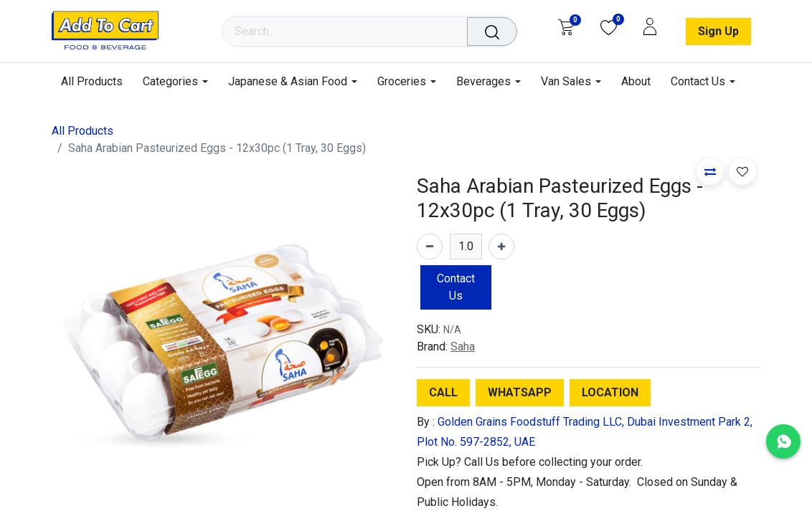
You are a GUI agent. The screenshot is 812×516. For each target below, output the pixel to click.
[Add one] (501, 247)
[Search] (495, 32)
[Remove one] (430, 247)
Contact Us (456, 287)
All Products (82, 131)
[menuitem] (97, 81)
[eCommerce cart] (566, 27)
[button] (710, 171)
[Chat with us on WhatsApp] (783, 441)
